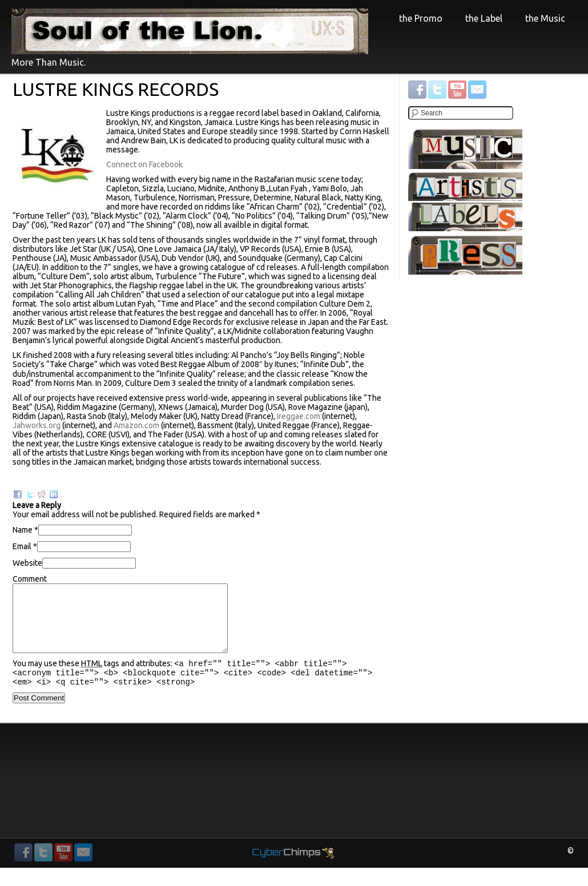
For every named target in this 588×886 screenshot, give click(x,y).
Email (22, 546)
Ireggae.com (299, 416)
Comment (30, 579)
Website (27, 563)
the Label (484, 18)
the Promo (421, 19)
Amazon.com (136, 425)
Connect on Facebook (144, 164)
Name (23, 530)
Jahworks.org (37, 425)
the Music (545, 18)
